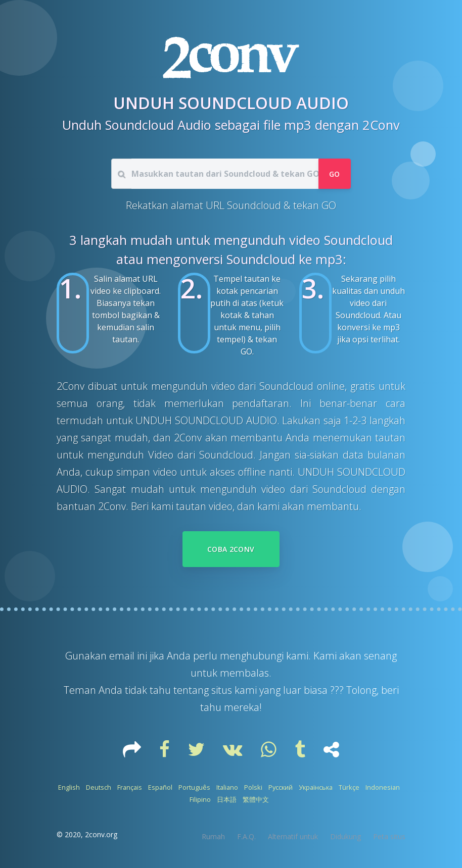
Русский (281, 787)
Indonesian (383, 787)
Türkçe (349, 787)
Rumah (213, 836)
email (123, 656)
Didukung (345, 836)
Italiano (227, 787)
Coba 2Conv (231, 549)
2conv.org (101, 834)
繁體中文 (256, 799)
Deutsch (99, 787)
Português (194, 787)
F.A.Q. (246, 836)
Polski (253, 787)
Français (130, 787)
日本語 (227, 799)
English (69, 787)
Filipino (200, 799)
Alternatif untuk (293, 836)
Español (160, 787)
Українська (316, 787)
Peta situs (389, 836)
